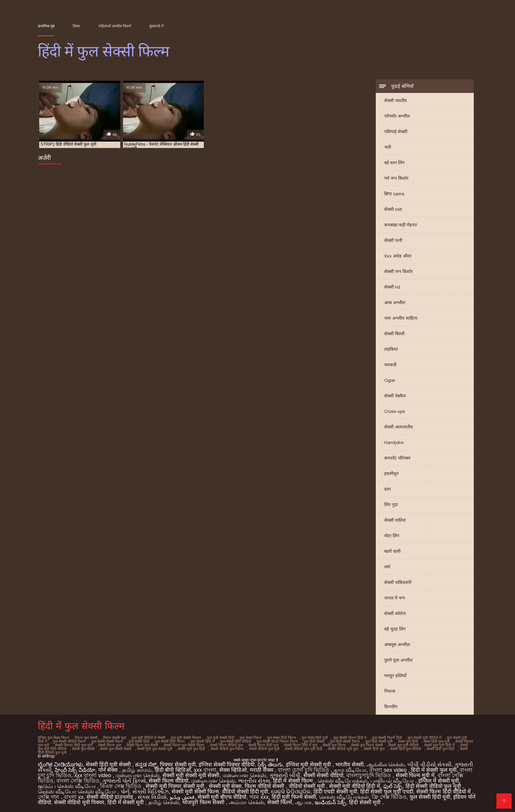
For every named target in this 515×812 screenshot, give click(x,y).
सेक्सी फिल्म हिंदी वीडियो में (444, 792)
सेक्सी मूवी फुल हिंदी (191, 749)
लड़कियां (391, 349)
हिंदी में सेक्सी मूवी (126, 802)
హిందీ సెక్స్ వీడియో (75, 770)
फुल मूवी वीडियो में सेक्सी (148, 738)
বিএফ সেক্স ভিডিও (121, 786)
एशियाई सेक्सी (396, 132)
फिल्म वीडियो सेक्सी (265, 786)
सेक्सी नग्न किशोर (398, 272)
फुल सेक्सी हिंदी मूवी (430, 797)
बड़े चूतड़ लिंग (395, 629)
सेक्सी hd (392, 287)
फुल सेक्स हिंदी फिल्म (281, 738)
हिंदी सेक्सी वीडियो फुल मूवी (434, 786)
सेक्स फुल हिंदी (408, 741)
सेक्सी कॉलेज (395, 613)
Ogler (390, 380)
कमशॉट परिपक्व (397, 458)
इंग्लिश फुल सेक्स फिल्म (54, 738)
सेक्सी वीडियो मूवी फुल (343, 749)
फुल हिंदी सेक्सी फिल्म (345, 741)
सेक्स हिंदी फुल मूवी (437, 741)
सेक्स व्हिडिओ (233, 770)
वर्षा (387, 567)
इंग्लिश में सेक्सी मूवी (439, 781)
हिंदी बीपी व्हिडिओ (173, 770)
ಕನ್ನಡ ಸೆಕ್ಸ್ (146, 765)
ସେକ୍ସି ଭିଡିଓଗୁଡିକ (291, 792)
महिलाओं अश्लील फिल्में (115, 26)
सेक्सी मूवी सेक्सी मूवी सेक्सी (191, 775)
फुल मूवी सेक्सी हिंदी (220, 738)
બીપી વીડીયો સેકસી (430, 765)
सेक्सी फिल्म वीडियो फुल (226, 745)
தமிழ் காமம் (137, 770)
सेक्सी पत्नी (393, 240)
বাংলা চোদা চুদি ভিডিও (304, 770)
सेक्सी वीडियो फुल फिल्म (227, 749)
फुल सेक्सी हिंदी (139, 741)
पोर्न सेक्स (109, 770)
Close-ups (395, 411)
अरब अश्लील (395, 303)
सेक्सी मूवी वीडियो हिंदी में (355, 786)
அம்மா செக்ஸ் (246, 802)
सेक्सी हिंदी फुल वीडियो (406, 749)
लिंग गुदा (391, 505)
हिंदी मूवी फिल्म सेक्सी (294, 797)
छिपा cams (394, 194)
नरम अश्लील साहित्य (401, 318)
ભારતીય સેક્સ (254, 781)
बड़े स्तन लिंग (394, 163)
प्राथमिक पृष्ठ (46, 26)
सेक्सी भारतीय (396, 101)
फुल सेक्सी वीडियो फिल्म (69, 741)
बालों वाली (392, 551)
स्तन (387, 489)
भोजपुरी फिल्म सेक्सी (204, 802)
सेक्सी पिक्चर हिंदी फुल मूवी (74, 745)
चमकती (390, 365)
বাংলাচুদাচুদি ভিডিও (370, 775)
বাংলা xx (74, 797)
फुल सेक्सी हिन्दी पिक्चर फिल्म (277, 741)
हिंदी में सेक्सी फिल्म (294, 781)
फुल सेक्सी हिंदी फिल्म (170, 741)
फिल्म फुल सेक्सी (86, 738)
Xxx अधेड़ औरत (398, 256)
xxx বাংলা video (94, 775)
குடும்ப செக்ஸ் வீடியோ (67, 786)
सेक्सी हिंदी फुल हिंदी (440, 749)
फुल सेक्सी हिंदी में (202, 741)
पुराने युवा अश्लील (398, 660)
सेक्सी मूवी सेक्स (225, 786)
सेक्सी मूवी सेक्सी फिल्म (195, 792)
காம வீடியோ (350, 770)
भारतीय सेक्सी (349, 765)
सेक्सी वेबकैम (395, 396)
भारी (388, 147)
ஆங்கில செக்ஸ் (386, 765)
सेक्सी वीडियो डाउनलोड (111, 797)
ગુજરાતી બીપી (285, 775)
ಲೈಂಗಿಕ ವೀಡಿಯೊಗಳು (60, 765)
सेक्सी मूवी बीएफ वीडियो (222, 797)
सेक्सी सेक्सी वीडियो (323, 775)
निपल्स (390, 691)
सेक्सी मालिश (395, 520)
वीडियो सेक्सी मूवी (308, 786)
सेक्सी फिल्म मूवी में (415, 775)
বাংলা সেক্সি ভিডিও (78, 781)
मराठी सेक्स (262, 770)
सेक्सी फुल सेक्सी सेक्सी (116, 749)
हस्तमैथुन (391, 474)
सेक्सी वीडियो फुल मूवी (264, 749)
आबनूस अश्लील (397, 645)
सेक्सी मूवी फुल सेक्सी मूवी (155, 749)
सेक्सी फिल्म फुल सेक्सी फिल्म (184, 745)
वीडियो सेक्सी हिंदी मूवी (245, 792)
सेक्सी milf (393, 209)
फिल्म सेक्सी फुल (115, 738)
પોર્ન (125, 792)
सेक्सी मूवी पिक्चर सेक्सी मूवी (176, 786)
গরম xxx (259, 797)
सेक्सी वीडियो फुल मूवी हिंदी (304, 749)
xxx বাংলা (205, 770)
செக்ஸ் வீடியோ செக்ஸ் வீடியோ (78, 792)
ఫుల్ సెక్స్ (393, 786)
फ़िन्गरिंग (391, 707)
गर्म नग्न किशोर (396, 178)
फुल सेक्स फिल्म (251, 738)
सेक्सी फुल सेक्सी (83, 749)
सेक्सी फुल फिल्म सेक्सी (367, 745)
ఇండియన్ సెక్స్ (330, 802)
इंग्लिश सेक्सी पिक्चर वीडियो (227, 765)
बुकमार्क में (156, 26)
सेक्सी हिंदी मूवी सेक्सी (109, 765)
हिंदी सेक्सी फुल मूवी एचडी (387, 792)
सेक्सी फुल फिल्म (334, 745)
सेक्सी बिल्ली (394, 334)
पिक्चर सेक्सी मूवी (178, 765)
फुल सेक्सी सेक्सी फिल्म (107, 741)
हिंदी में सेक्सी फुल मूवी (434, 770)
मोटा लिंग (392, 536)
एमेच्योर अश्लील (397, 116)
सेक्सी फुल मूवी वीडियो (403, 745)
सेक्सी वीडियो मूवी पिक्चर (79, 802)
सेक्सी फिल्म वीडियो (168, 781)
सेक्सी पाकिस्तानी (398, 582)
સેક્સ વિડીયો (152, 797)
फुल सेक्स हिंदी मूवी (315, 738)
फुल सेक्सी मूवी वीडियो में (424, 738)
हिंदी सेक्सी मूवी (365, 802)
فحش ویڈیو (182, 797)
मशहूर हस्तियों (395, 676)
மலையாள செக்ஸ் (137, 775)
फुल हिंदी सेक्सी (314, 741)
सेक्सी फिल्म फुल (109, 745)
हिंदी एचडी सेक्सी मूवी (335, 792)
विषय (76, 26)
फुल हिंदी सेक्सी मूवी (379, 741)
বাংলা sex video (389, 770)
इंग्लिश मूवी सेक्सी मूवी (309, 765)
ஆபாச (303, 802)
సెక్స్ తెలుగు (270, 765)
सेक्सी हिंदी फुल (374, 749)
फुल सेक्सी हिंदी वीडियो (236, 741)
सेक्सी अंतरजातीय (399, 427)
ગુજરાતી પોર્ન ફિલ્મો (124, 781)
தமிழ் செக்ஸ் (164, 802)
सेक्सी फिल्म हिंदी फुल (263, 745)
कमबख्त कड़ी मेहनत (400, 225)
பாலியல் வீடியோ (393, 781)
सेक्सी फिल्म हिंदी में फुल (301, 745)
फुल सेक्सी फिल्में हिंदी (387, 738)
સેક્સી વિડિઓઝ (151, 792)
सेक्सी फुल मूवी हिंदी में (439, 745)
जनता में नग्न (395, 598)
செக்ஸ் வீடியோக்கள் (342, 781)
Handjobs (394, 442)
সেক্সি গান (49, 797)
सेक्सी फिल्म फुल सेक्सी (142, 745)
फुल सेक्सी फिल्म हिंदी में (350, 738)
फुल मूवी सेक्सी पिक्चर (186, 738)
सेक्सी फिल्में (280, 802)
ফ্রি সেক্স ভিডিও (389, 797)
